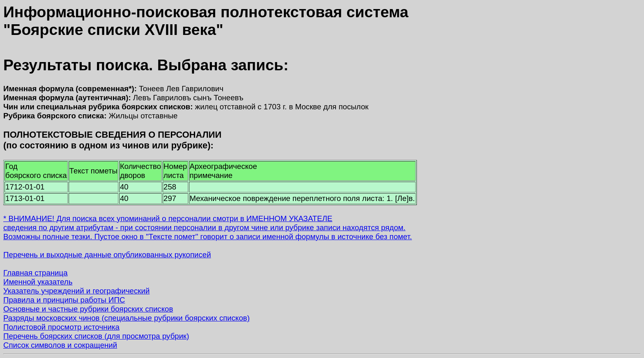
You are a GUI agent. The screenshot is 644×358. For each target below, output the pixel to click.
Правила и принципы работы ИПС (64, 300)
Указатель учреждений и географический (76, 291)
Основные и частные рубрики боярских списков (88, 309)
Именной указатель (38, 282)
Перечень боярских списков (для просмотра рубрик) (96, 336)
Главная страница (36, 273)
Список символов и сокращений (60, 345)
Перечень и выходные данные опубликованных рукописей (107, 255)
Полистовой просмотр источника (61, 327)
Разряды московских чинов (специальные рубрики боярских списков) (126, 318)
